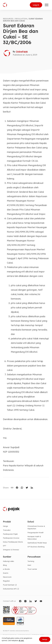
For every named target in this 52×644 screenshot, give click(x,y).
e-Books (6, 569)
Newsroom (7, 577)
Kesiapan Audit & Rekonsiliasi (34, 538)
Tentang (31, 561)
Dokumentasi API (10, 589)
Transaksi (7, 530)
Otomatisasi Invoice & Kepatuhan (36, 527)
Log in (36, 5)
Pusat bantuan (9, 585)
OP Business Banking (36, 547)
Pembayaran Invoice (11, 538)
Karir (29, 565)
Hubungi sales (9, 561)
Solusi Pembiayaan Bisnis (13, 542)
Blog (5, 565)
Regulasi (6, 581)
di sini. (21, 640)
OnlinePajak (22, 52)
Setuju (45, 639)
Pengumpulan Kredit (35, 533)
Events (6, 573)
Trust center (32, 569)
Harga (5, 526)
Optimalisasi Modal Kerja (37, 543)
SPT (5, 546)
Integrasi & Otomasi (11, 550)
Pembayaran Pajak (10, 534)
